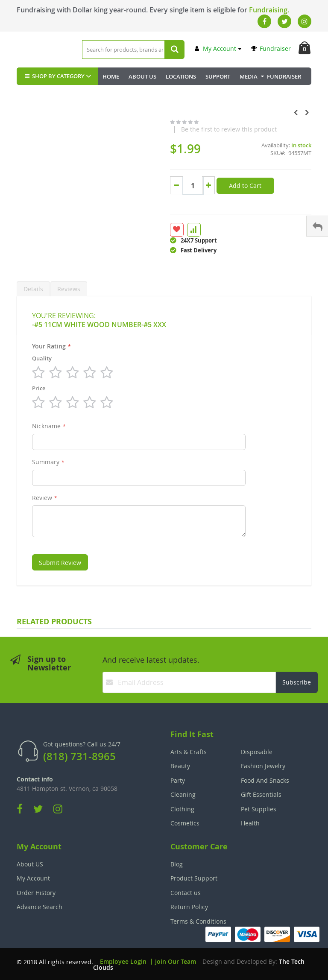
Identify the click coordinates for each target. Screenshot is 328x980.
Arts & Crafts (189, 752)
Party (178, 780)
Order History (36, 893)
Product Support (194, 878)
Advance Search (40, 907)
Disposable (257, 752)
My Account (215, 48)
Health (250, 823)
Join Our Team (176, 961)
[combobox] (133, 50)
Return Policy (189, 907)
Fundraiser (271, 48)
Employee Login (123, 961)
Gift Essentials (261, 794)
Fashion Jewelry (263, 766)
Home (111, 76)
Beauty (180, 766)
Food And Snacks (265, 780)
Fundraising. (269, 10)
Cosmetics (185, 823)
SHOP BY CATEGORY (54, 76)
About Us (142, 76)
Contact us (186, 893)
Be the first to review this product (229, 129)
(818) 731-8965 (79, 756)
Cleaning (183, 794)
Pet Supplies (259, 809)
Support (218, 76)
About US (30, 864)
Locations (181, 76)
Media (249, 76)
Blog (177, 864)
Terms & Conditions (198, 921)
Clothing (182, 809)
